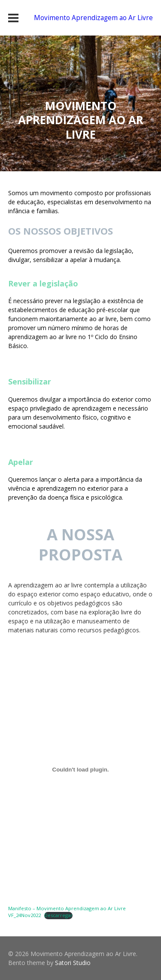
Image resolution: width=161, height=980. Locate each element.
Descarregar (58, 915)
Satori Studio (73, 963)
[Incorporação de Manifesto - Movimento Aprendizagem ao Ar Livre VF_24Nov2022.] (81, 770)
